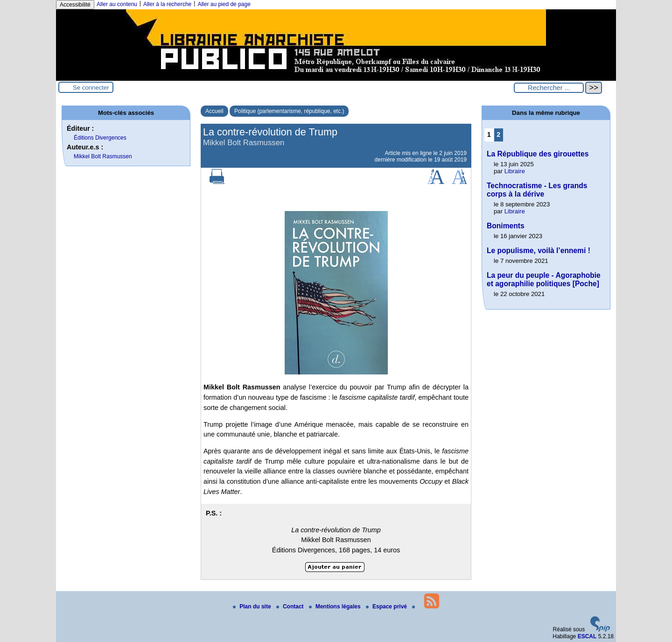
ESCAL (587, 636)
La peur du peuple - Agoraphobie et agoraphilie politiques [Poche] (544, 279)
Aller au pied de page (224, 4)
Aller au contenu (117, 4)
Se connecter (91, 88)
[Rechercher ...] (549, 88)
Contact (291, 607)
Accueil (214, 111)
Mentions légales (336, 607)
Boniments (506, 226)
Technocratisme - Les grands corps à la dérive (537, 190)
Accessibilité (75, 5)
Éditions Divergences (100, 138)
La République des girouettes (538, 154)
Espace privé (387, 607)
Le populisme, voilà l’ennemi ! (539, 250)
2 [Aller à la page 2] (498, 134)
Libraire (515, 171)
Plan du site (253, 607)
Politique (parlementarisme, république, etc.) (289, 111)
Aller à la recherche (167, 4)
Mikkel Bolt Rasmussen (103, 156)
